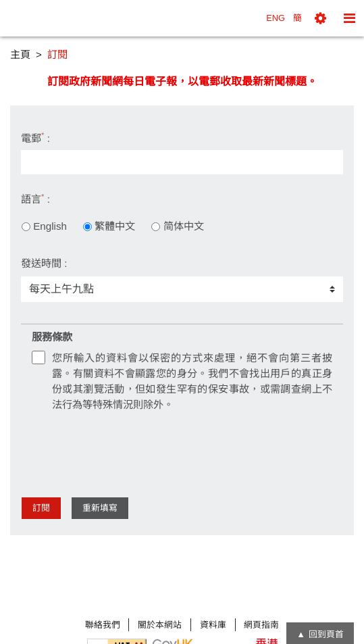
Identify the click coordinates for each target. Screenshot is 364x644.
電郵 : (35, 138)
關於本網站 (160, 625)
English (44, 226)
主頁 (20, 54)
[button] (320, 18)
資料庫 (213, 625)
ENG (276, 18)
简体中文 (177, 226)
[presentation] (134, 449)
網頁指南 (261, 625)
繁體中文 (109, 226)
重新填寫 (100, 508)
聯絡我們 (103, 625)
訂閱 (41, 508)
